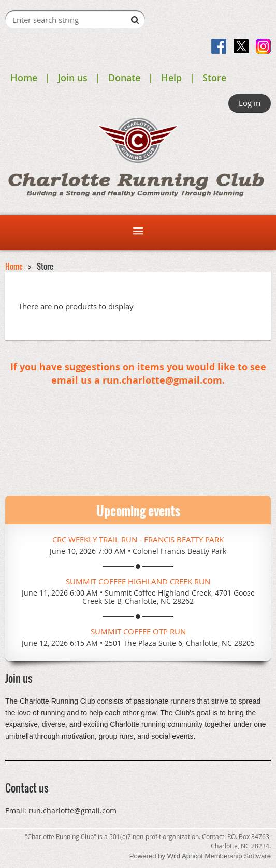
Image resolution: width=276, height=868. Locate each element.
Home (24, 78)
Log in (250, 103)
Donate (124, 78)
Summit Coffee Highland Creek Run (138, 581)
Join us (73, 78)
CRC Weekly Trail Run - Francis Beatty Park (138, 539)
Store (214, 78)
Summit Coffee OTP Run (138, 631)
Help (171, 78)
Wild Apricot (185, 856)
